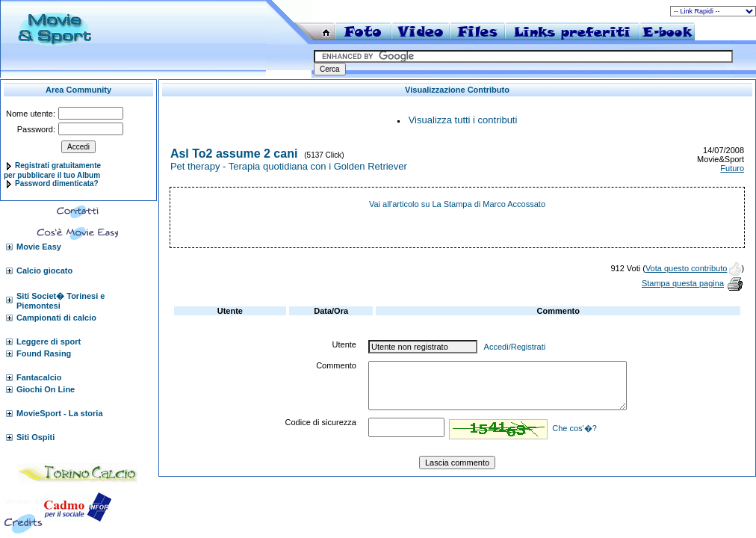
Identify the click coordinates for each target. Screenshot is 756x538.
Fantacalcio (39, 377)
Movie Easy (39, 247)
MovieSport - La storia (60, 413)
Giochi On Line (46, 389)
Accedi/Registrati (515, 347)
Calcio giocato (44, 270)
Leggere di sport (49, 341)
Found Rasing (44, 353)
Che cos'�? (574, 428)
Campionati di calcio (56, 318)
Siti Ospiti (35, 437)
